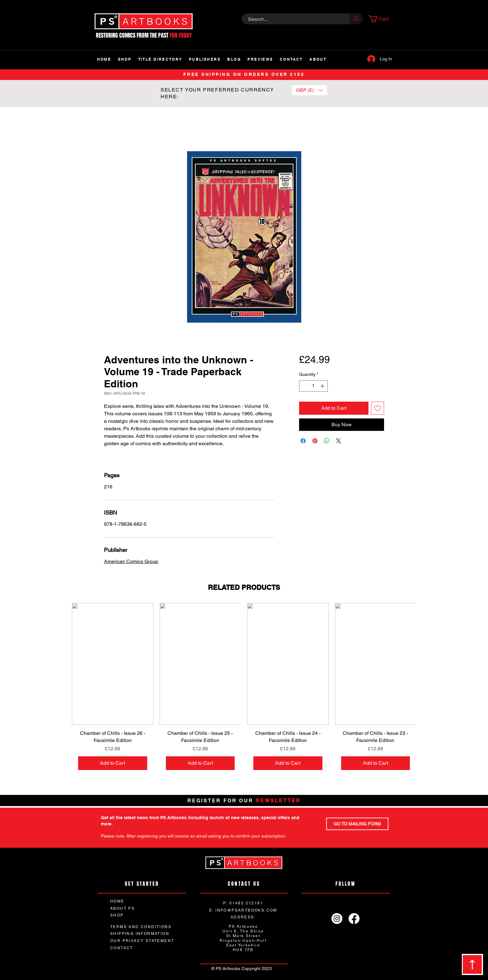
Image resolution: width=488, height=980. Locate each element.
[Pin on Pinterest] (315, 441)
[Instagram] (337, 919)
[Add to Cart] (113, 763)
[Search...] (292, 19)
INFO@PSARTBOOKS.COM (246, 910)
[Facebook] (354, 919)
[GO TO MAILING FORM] (357, 824)
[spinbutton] (313, 386)
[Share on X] (339, 441)
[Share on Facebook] (303, 441)
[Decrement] (304, 386)
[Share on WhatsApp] (327, 441)
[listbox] (310, 90)
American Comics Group (131, 561)
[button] (382, 19)
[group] (244, 690)
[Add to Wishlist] (378, 408)
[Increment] (323, 386)
